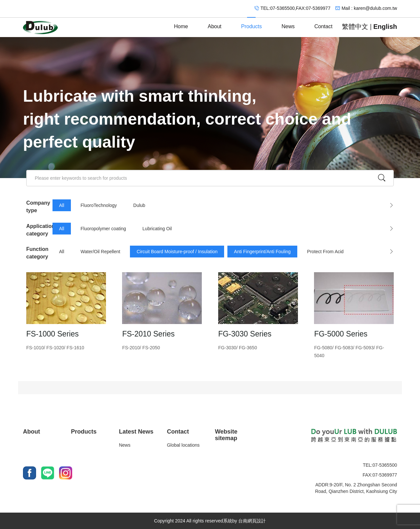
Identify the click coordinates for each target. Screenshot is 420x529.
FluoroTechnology (99, 205)
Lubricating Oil (157, 229)
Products (252, 23)
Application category (39, 230)
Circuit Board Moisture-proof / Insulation (177, 252)
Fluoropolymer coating (104, 229)
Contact (323, 23)
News (288, 23)
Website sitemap (226, 435)
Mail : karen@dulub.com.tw (369, 8)
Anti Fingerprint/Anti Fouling (262, 252)
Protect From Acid (325, 252)
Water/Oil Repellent (101, 252)
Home (181, 23)
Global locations (183, 445)
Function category (37, 253)
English (385, 27)
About (215, 23)
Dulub (139, 205)
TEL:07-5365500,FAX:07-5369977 (295, 8)
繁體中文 (355, 27)
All (62, 205)
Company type (38, 207)
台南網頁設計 (252, 521)
